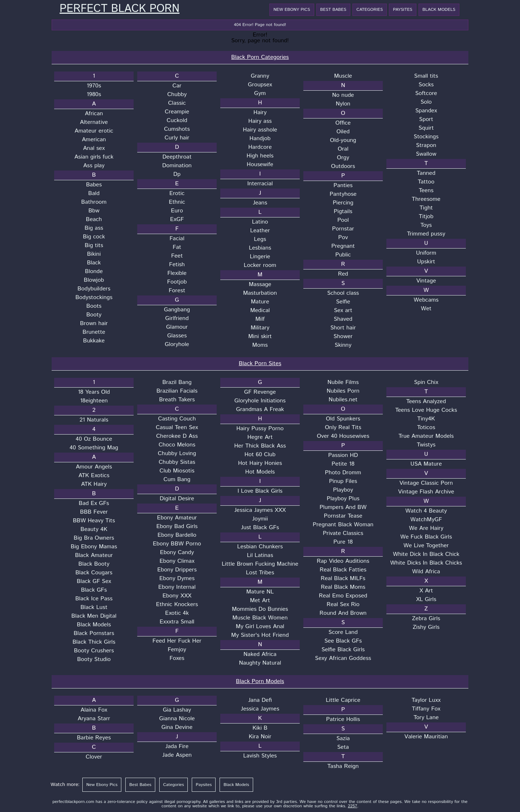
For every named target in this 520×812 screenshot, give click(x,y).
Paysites (403, 10)
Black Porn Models (260, 681)
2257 (352, 806)
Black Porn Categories (260, 57)
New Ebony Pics (292, 10)
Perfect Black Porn (120, 9)
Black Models (439, 10)
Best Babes (333, 10)
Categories (370, 10)
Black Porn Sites (260, 364)
